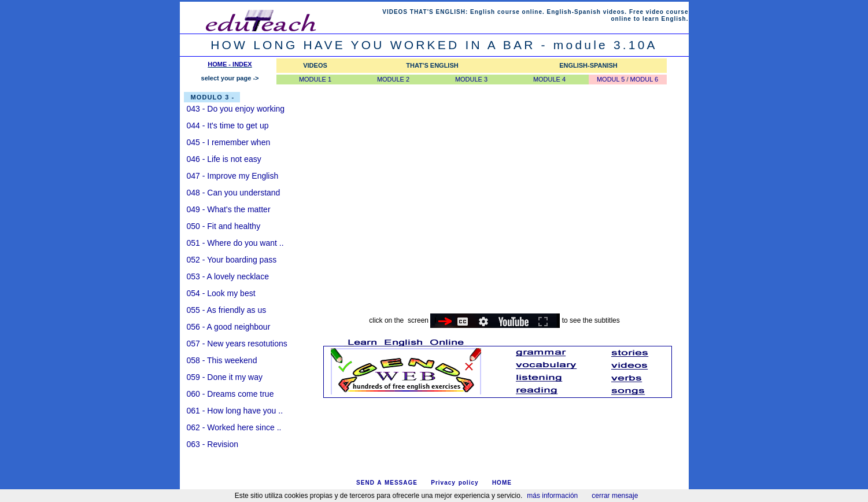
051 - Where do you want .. (235, 243)
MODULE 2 (393, 79)
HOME (502, 483)
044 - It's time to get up (228, 125)
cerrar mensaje (615, 496)
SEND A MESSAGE (387, 483)
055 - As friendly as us (227, 310)
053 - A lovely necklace (228, 276)
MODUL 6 (644, 79)
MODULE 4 (549, 79)
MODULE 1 (315, 79)
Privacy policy (455, 483)
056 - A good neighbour (229, 327)
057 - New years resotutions (237, 344)
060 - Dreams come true (230, 394)
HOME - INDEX (230, 64)
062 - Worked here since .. (234, 427)
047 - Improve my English (233, 176)
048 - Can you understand (234, 193)
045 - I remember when (229, 142)
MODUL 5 (611, 79)
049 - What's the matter (229, 209)
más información (552, 496)
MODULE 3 (471, 79)
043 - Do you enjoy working (236, 109)
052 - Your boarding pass (232, 260)
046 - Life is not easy (224, 159)
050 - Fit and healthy (224, 226)
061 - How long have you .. (235, 411)
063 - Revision (213, 444)
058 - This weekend (222, 360)
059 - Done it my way (225, 377)
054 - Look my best (221, 293)
